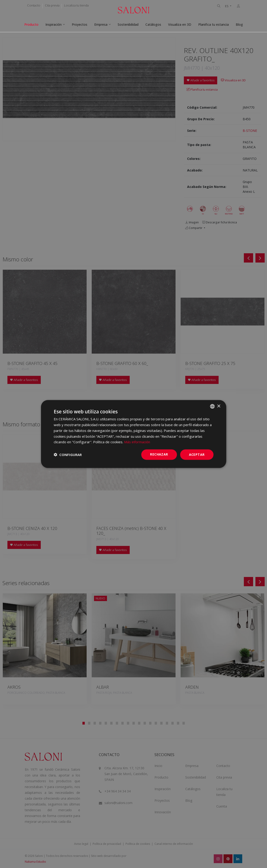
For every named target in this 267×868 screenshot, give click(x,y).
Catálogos (153, 24)
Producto (31, 24)
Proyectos (80, 24)
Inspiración (53, 24)
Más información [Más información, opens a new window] (137, 442)
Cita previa (52, 5)
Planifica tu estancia (214, 24)
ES (227, 6)
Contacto (34, 5)
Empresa (101, 24)
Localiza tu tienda (76, 5)
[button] (68, 455)
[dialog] (134, 434)
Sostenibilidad (128, 24)
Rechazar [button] (159, 454)
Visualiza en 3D (180, 24)
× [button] (219, 406)
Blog (239, 24)
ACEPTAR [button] (197, 455)
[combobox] (212, 406)
